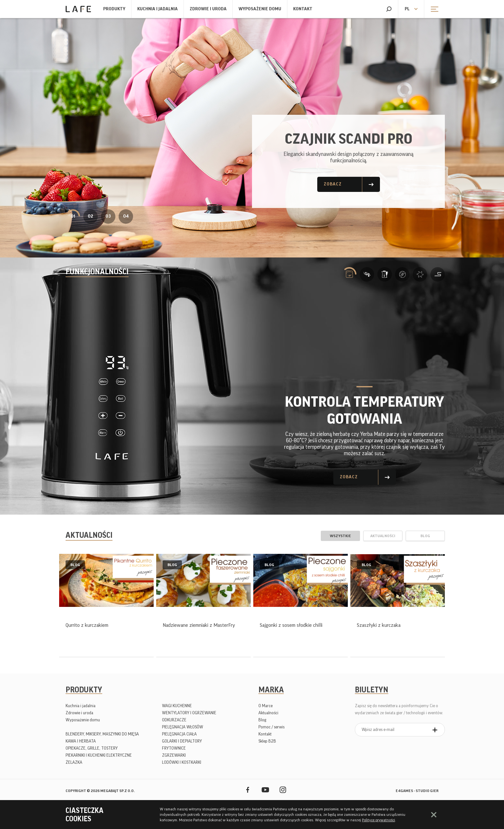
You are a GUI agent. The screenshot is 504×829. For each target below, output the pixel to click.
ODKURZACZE (174, 720)
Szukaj (389, 9)
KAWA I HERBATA (81, 741)
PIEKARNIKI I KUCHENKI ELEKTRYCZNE (99, 755)
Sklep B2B (267, 741)
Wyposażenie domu (260, 9)
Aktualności (268, 713)
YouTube (265, 790)
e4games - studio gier (417, 791)
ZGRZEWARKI (174, 755)
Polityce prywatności (378, 820)
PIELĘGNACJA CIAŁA (179, 734)
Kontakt (303, 9)
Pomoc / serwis (271, 727)
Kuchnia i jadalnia (157, 9)
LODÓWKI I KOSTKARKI (182, 762)
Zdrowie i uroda (208, 9)
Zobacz (333, 184)
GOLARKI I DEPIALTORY (182, 741)
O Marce (265, 706)
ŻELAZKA (74, 762)
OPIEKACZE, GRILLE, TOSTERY (92, 748)
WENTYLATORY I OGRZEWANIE (189, 713)
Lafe (78, 9)
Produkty (114, 9)
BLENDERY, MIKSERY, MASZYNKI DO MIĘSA (102, 734)
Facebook (248, 790)
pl (407, 9)
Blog (262, 720)
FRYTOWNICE (174, 748)
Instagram (283, 790)
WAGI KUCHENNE (177, 706)
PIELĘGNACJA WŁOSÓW (183, 727)
